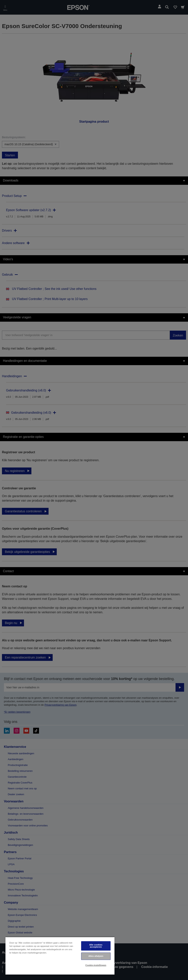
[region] (60, 956)
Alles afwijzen (96, 956)
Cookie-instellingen (96, 965)
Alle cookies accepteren (96, 946)
